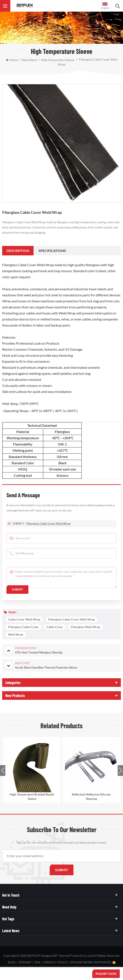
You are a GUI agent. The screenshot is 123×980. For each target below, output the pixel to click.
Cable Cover (55, 627)
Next (120, 771)
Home (12, 60)
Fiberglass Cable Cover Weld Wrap (48, 528)
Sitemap (25, 962)
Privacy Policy (56, 962)
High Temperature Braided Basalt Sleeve (32, 796)
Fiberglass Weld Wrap (85, 627)
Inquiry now (106, 974)
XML (38, 962)
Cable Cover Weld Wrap (24, 619)
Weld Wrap (16, 634)
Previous (3, 771)
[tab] (18, 251)
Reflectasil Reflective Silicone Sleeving (91, 796)
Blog (12, 962)
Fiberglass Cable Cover (23, 627)
